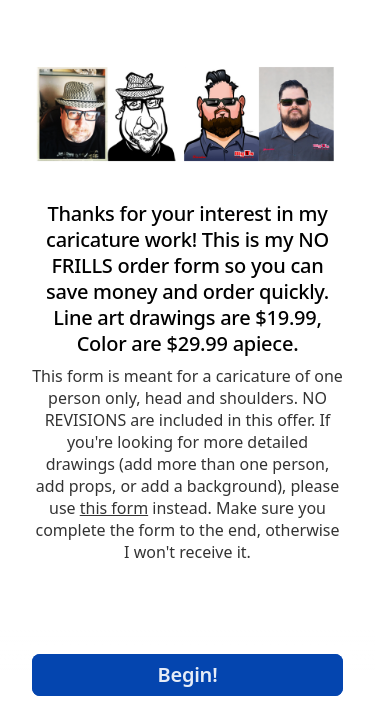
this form (114, 508)
